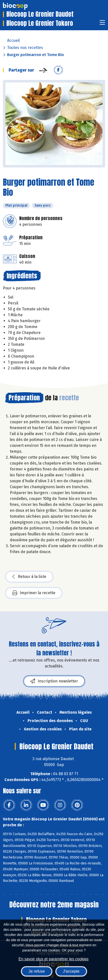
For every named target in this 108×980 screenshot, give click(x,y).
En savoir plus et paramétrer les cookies (54, 959)
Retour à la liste (29, 577)
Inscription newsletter (54, 681)
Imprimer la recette (34, 593)
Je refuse (37, 971)
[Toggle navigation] (102, 24)
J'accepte (71, 971)
